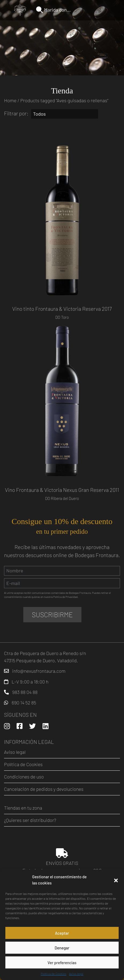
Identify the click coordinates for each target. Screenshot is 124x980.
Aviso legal (76, 974)
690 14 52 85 (24, 703)
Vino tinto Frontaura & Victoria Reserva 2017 (62, 309)
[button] (116, 880)
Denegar (62, 948)
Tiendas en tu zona (23, 808)
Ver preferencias (62, 963)
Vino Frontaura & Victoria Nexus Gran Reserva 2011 (62, 490)
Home (10, 100)
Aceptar (62, 933)
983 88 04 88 (25, 692)
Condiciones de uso (24, 777)
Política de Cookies (54, 974)
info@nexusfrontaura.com (39, 671)
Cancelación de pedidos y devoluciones (44, 789)
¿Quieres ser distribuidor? (30, 820)
